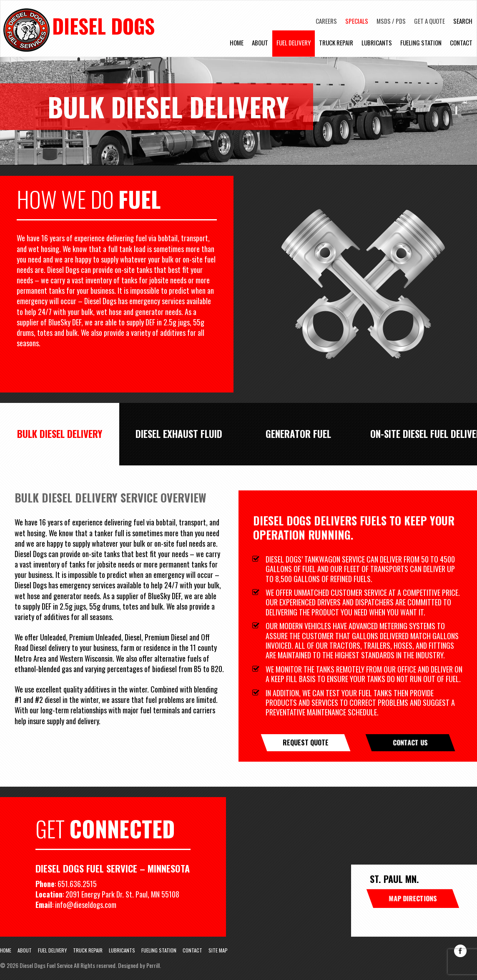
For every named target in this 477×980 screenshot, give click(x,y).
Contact (461, 45)
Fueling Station (421, 45)
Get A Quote (429, 21)
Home (237, 45)
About (260, 45)
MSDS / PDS (391, 21)
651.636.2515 (77, 884)
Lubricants (377, 45)
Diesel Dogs (109, 27)
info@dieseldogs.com (87, 905)
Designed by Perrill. (139, 965)
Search (463, 21)
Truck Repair (336, 45)
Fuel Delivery (294, 45)
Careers (326, 21)
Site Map (218, 950)
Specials (357, 21)
